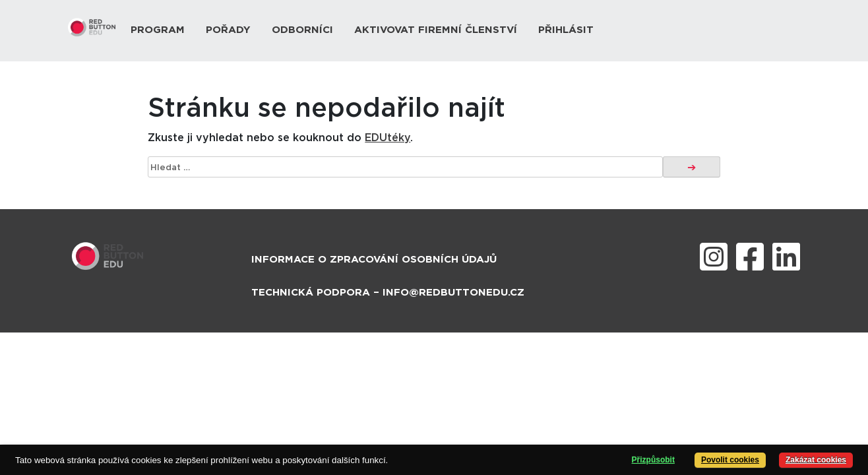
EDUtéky (387, 138)
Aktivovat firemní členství (436, 30)
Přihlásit (566, 30)
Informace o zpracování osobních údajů (374, 260)
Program (158, 30)
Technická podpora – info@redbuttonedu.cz (388, 293)
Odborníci (302, 30)
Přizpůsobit (653, 460)
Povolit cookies (730, 460)
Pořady (228, 30)
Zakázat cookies (816, 460)
